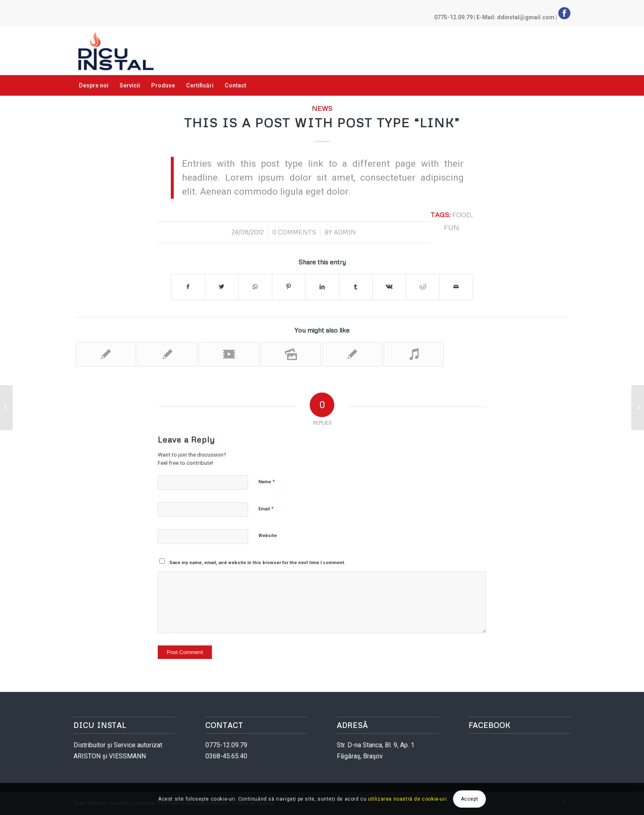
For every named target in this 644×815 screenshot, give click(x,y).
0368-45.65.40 (226, 756)
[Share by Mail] (456, 287)
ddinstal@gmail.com (526, 17)
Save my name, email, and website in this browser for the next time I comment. (257, 563)
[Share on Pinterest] (289, 287)
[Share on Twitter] (222, 287)
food (462, 215)
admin (345, 232)
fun (452, 227)
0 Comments (294, 232)
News (322, 108)
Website (268, 536)
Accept (470, 799)
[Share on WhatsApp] (255, 287)
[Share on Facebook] (188, 287)
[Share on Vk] (389, 287)
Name (267, 481)
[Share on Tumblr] (356, 287)
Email (266, 509)
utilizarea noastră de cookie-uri (407, 799)
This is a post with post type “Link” (322, 123)
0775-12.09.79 (453, 17)
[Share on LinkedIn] (322, 287)
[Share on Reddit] (423, 287)
